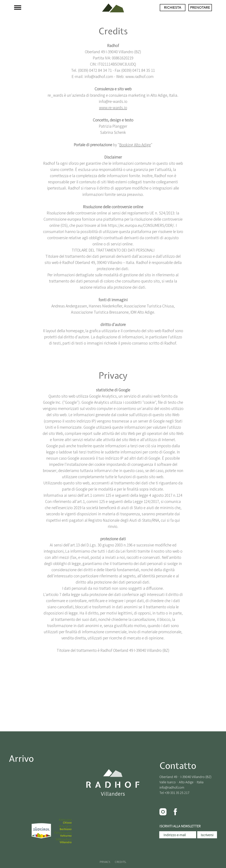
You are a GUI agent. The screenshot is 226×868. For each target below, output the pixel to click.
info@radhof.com (172, 787)
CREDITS (120, 862)
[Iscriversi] (207, 835)
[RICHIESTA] (173, 8)
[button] (18, 8)
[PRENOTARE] (200, 8)
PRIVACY (105, 862)
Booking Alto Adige (135, 145)
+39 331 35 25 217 (177, 793)
